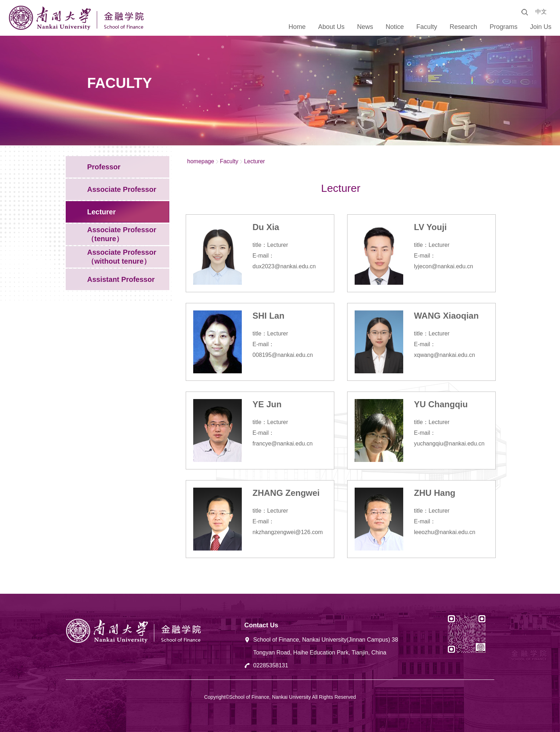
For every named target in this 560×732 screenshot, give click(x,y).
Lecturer (254, 161)
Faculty (229, 161)
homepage (201, 161)
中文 (541, 12)
